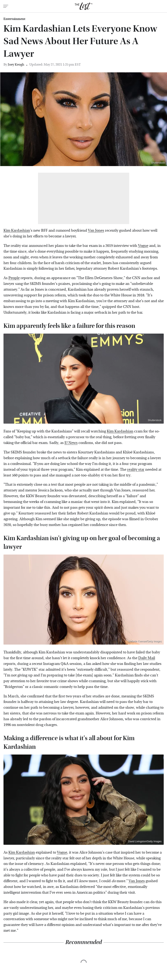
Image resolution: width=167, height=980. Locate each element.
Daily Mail (147, 658)
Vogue (143, 246)
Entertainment (14, 19)
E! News (71, 443)
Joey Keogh (16, 64)
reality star (136, 470)
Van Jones (96, 231)
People (14, 278)
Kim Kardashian (17, 231)
